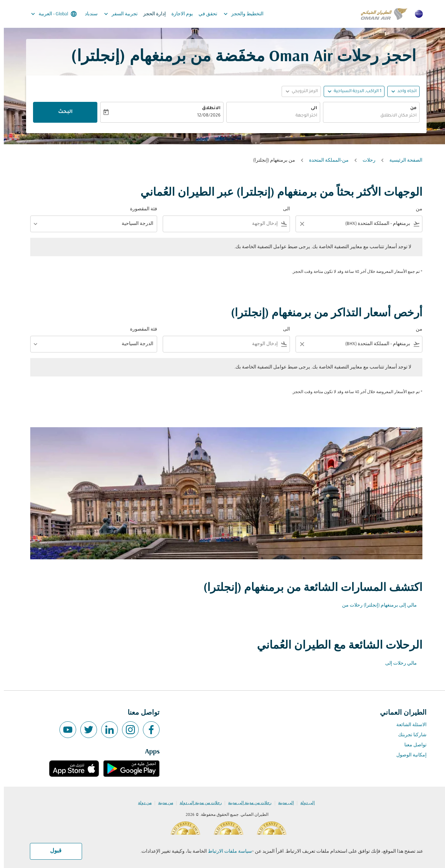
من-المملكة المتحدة (325, 160)
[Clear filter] (298, 224)
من (410, 108)
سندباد (87, 14)
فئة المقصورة (140, 209)
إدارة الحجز (151, 14)
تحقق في (204, 14)
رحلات (365, 160)
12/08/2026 (205, 116)
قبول (52, 851)
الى (310, 108)
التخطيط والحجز (238, 14)
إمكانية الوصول (408, 755)
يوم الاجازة (178, 14)
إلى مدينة (282, 803)
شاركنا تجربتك (408, 735)
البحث (62, 112)
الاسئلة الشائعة (408, 725)
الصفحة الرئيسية (402, 160)
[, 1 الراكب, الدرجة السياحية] (354, 92)
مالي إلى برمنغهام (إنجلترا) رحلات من (376, 605)
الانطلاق (207, 108)
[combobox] (367, 116)
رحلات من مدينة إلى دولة (197, 803)
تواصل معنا (412, 745)
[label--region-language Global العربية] (50, 14)
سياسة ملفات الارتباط (226, 851)
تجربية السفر (115, 14)
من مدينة (162, 803)
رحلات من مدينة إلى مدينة (246, 803)
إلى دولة (304, 803)
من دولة (141, 803)
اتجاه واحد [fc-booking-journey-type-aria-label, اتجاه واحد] (403, 91)
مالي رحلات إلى (397, 663)
